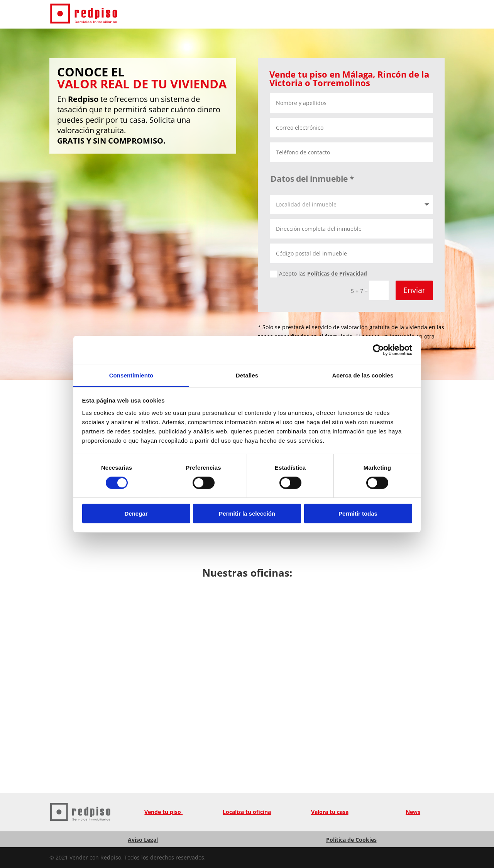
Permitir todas (358, 514)
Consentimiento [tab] (131, 375)
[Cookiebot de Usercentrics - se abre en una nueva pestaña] (378, 350)
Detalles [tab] (247, 375)
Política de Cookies (351, 840)
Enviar (414, 290)
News (413, 812)
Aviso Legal (143, 840)
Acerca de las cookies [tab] (363, 375)
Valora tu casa (330, 812)
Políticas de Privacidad (337, 273)
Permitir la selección (247, 514)
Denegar (136, 514)
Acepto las (318, 274)
